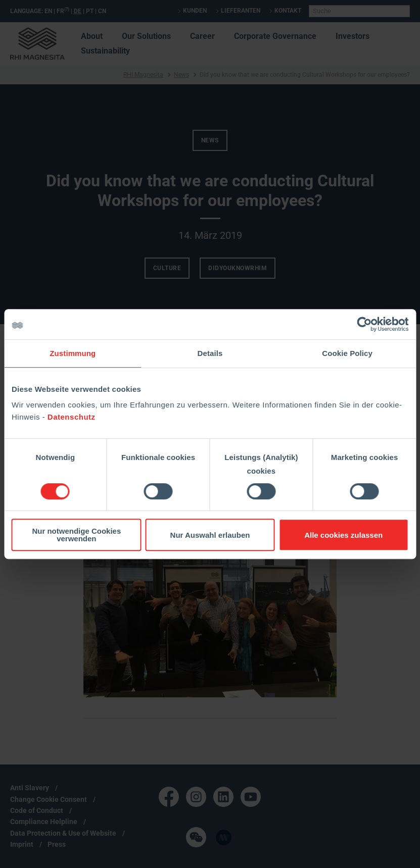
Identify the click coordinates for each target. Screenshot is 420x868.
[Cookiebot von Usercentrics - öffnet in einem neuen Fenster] (364, 324)
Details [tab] (210, 353)
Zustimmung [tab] (73, 353)
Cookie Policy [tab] (347, 353)
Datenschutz (72, 417)
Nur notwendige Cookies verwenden (76, 535)
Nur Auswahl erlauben (210, 535)
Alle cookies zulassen (343, 535)
